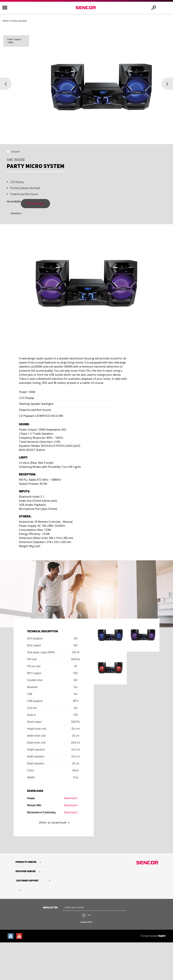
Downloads (16, 213)
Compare (15, 152)
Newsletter (50, 908)
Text (89, 915)
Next (167, 84)
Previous (6, 84)
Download (70, 798)
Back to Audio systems (15, 21)
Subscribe (86, 922)
